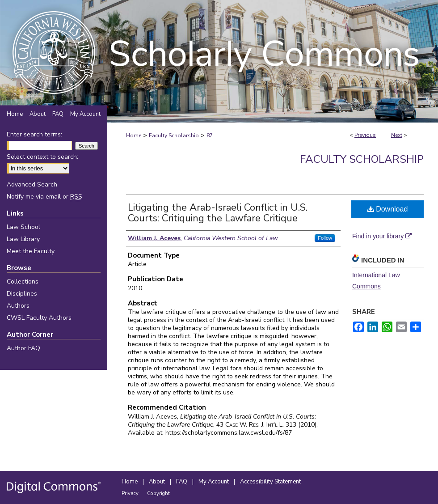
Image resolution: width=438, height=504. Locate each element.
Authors (18, 306)
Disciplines (22, 294)
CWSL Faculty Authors (39, 318)
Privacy (131, 493)
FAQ (182, 482)
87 (210, 136)
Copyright (158, 493)
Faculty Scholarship (174, 136)
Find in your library (382, 236)
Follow (325, 238)
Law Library (23, 239)
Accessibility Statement (270, 482)
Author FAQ (23, 348)
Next (397, 135)
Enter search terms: (34, 134)
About (158, 482)
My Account (214, 482)
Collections (23, 282)
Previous (365, 135)
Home (134, 136)
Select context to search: (42, 157)
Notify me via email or (44, 197)
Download (388, 209)
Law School (23, 227)
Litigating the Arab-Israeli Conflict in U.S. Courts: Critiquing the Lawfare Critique (218, 213)
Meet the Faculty (31, 251)
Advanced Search (32, 184)
